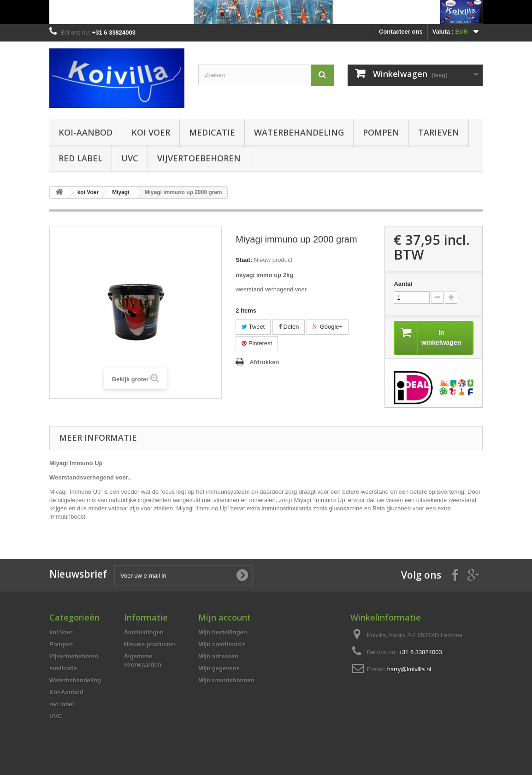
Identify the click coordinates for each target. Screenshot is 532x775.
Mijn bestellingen (222, 633)
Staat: (244, 260)
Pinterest (257, 343)
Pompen (381, 132)
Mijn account (225, 618)
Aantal (403, 284)
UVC (130, 158)
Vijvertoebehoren (199, 158)
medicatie (212, 132)
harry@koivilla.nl (409, 670)
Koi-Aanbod (86, 132)
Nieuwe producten (150, 645)
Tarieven (439, 132)
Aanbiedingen (144, 633)
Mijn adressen (218, 657)
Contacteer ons (401, 32)
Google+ (328, 327)
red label (80, 158)
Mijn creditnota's (222, 645)
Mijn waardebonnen (226, 681)
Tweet (253, 327)
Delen (289, 327)
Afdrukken (264, 362)
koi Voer (151, 132)
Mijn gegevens (219, 669)
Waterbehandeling (299, 132)
